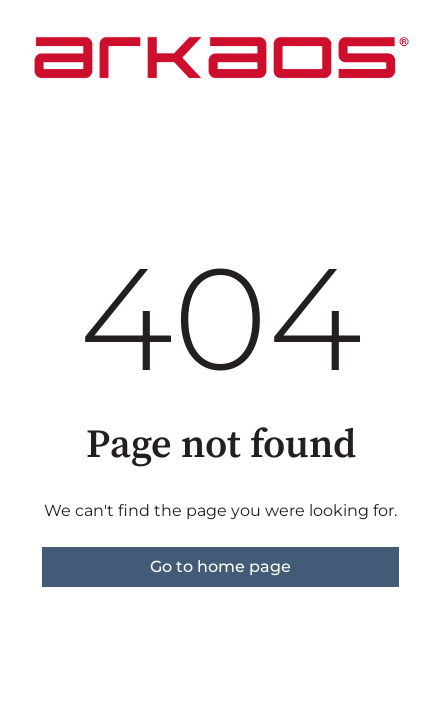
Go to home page (220, 566)
